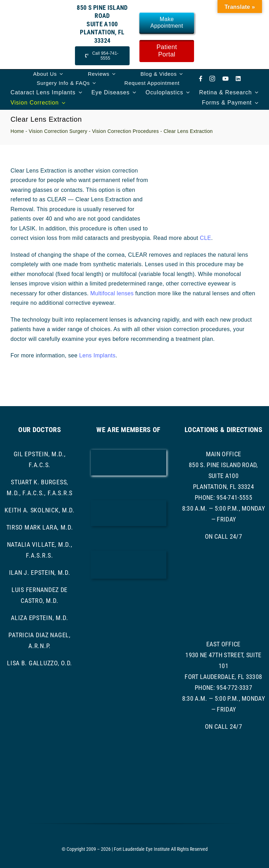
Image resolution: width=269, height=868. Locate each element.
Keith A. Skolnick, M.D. (40, 510)
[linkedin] (238, 79)
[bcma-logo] (129, 503)
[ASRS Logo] (129, 599)
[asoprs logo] (129, 633)
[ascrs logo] (129, 553)
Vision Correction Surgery (58, 131)
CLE (206, 238)
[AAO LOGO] (129, 452)
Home (17, 131)
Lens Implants (97, 355)
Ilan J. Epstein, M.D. (40, 573)
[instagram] (212, 79)
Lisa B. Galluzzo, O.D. (40, 663)
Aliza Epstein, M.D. (40, 618)
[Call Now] (102, 56)
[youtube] (226, 79)
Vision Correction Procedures (126, 131)
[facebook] (201, 79)
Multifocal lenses (112, 293)
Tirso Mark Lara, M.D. (40, 527)
